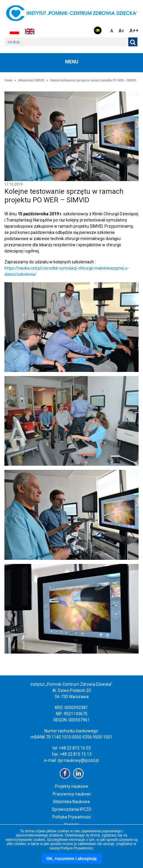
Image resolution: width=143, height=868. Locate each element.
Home (8, 80)
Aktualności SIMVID (31, 80)
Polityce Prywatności (77, 848)
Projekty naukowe (72, 786)
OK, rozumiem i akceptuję (71, 859)
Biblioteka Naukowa (71, 802)
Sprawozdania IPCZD (71, 809)
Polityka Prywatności (72, 817)
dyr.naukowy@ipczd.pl (78, 760)
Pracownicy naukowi (72, 794)
